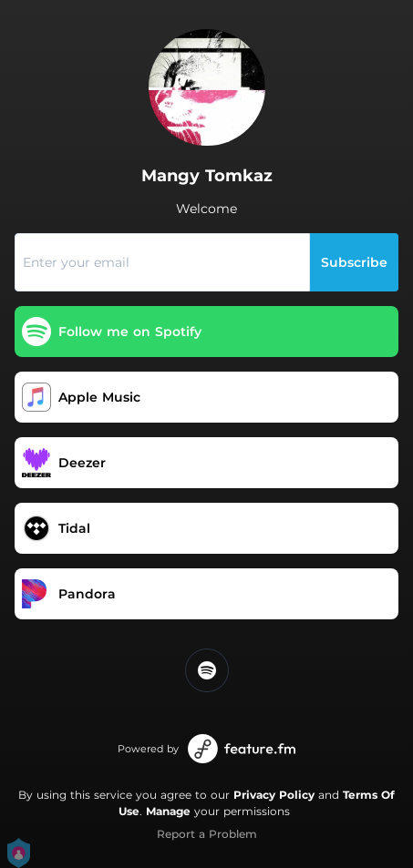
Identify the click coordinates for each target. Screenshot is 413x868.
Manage (168, 811)
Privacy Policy (274, 795)
